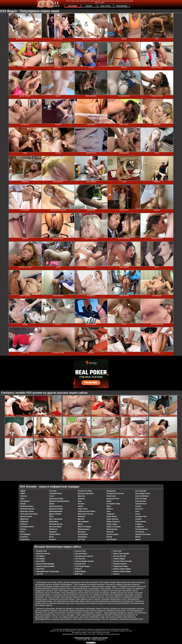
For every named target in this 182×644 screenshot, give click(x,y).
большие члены (27, 511)
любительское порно (87, 511)
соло (137, 511)
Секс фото (40, 569)
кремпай (81, 499)
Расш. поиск (105, 6)
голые (52, 496)
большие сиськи (27, 509)
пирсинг (110, 509)
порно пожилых (113, 522)
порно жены (112, 516)
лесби (80, 506)
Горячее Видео (119, 559)
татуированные (142, 529)
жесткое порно (55, 527)
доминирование (56, 511)
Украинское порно (121, 566)
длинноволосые (56, 506)
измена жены (55, 534)
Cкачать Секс (80, 551)
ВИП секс (79, 574)
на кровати (82, 537)
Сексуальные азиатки (84, 556)
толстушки (140, 532)
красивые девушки (86, 493)
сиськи (138, 506)
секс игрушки (141, 491)
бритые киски (26, 516)
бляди (23, 504)
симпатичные (141, 504)
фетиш (138, 537)
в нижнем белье (27, 527)
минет (80, 524)
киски (52, 537)
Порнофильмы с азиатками (48, 571)
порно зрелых (112, 519)
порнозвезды (112, 529)
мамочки (81, 516)
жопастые (53, 529)
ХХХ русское (80, 559)
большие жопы (27, 506)
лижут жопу (83, 509)
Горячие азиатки (120, 564)
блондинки (25, 501)
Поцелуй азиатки (43, 554)
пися (109, 511)
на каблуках (83, 534)
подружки (111, 514)
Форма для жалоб (100, 638)
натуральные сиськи (115, 493)
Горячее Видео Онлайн (84, 561)
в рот (23, 532)
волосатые (25, 539)
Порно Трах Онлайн (121, 554)
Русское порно (81, 554)
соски (138, 514)
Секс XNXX (40, 561)
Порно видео (80, 571)
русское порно (113, 534)
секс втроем (112, 539)
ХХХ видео (41, 556)
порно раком (112, 524)
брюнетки (25, 519)
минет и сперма (84, 527)
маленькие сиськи (85, 514)
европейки (54, 522)
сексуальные (141, 501)
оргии (109, 501)
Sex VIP (40, 574)
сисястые (139, 509)
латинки (81, 504)
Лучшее (89, 6)
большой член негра (29, 514)
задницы (53, 532)
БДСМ (23, 491)
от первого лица (113, 504)
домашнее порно (56, 509)
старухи (139, 524)
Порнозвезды (122, 6)
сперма (138, 519)
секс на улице (141, 499)
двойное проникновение (59, 501)
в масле (24, 524)
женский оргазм (56, 524)
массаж (81, 519)
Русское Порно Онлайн (123, 561)
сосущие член (141, 516)
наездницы (111, 491)
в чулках (24, 537)
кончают (53, 539)
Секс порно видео (82, 566)
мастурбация (83, 522)
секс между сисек (143, 493)
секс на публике (142, 496)
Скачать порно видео (122, 569)
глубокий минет (56, 493)
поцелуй (110, 532)
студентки (139, 527)
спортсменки (141, 522)
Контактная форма (83, 638)
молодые (82, 532)
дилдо (52, 504)
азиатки (24, 496)
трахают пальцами (143, 534)
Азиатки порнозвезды (45, 564)
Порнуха (78, 569)
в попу (23, 529)
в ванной (24, 522)
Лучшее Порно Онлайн (45, 566)
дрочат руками (55, 514)
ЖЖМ (23, 493)
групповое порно (56, 499)
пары (109, 506)
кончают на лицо (85, 491)
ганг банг (53, 491)
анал (23, 499)
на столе (82, 539)
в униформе (26, 534)
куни (80, 501)
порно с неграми (114, 527)
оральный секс (113, 499)
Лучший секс (41, 551)
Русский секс (80, 564)
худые (138, 539)
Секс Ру (116, 574)
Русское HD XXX (120, 556)
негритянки (111, 496)
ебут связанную (56, 519)
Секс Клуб (117, 551)
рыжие (109, 537)
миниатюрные (84, 529)
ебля (51, 516)
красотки (82, 496)
